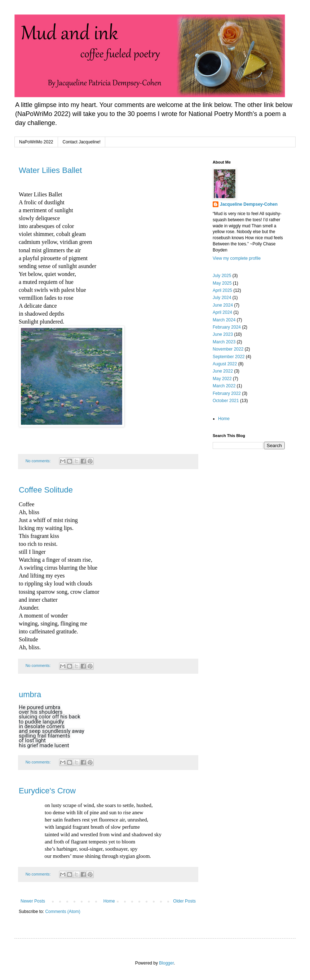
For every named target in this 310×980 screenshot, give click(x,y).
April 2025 (222, 290)
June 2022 (223, 371)
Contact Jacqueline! (82, 142)
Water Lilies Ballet (50, 170)
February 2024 (227, 327)
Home (109, 901)
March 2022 (224, 386)
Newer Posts (33, 901)
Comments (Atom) (63, 912)
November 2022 (228, 349)
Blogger (166, 963)
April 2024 (222, 312)
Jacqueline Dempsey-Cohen (249, 204)
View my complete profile (237, 258)
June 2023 (223, 334)
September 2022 (229, 357)
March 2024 (224, 320)
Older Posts (184, 901)
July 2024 (222, 298)
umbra (30, 694)
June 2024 (223, 305)
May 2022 (222, 379)
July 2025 (222, 276)
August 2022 (225, 364)
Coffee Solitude (46, 490)
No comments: (39, 461)
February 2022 (227, 393)
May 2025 (222, 283)
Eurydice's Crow (47, 791)
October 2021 (226, 401)
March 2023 (224, 342)
